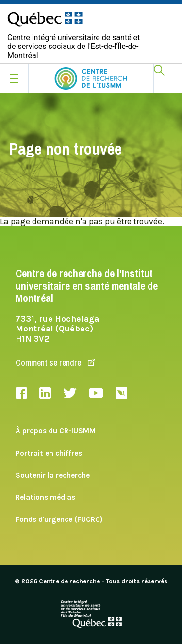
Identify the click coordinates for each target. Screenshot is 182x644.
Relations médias (45, 497)
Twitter (70, 393)
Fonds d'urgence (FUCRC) (59, 519)
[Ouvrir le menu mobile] (14, 79)
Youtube (96, 393)
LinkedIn (45, 393)
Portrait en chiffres (49, 453)
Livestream (121, 393)
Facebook (21, 393)
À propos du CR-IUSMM (56, 431)
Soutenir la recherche (53, 475)
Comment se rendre (55, 363)
